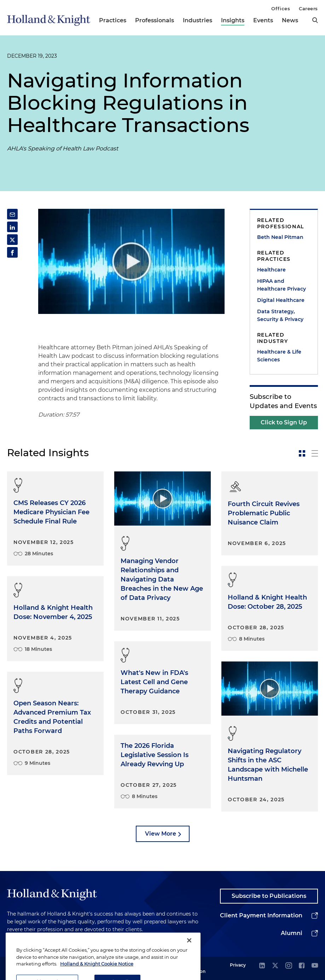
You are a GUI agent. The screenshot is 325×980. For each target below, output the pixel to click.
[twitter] (275, 966)
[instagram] (289, 966)
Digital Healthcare (281, 300)
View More (161, 834)
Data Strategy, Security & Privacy (280, 315)
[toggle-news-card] (302, 453)
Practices (113, 20)
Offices (281, 8)
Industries (198, 20)
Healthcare (271, 270)
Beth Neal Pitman (280, 237)
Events (263, 20)
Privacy (238, 965)
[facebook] (302, 966)
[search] (315, 20)
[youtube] (315, 966)
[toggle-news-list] (315, 453)
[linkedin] (262, 966)
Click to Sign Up (284, 422)
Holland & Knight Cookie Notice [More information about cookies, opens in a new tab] (97, 972)
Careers (308, 8)
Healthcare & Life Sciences (279, 356)
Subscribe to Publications (269, 896)
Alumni (292, 933)
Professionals (155, 20)
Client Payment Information (261, 915)
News (290, 20)
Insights (233, 20)
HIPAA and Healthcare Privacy (282, 285)
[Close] (189, 948)
